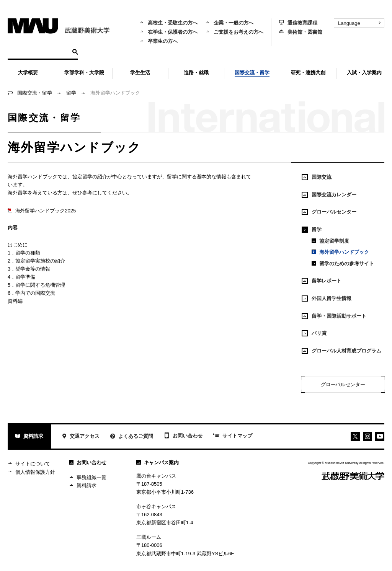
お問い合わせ (183, 436)
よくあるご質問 (132, 437)
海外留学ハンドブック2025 (42, 211)
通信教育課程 (298, 23)
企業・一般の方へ (229, 23)
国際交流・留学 (35, 93)
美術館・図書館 (301, 32)
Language (361, 23)
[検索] (39, 51)
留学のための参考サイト (343, 263)
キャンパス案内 (158, 463)
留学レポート (322, 281)
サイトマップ (233, 436)
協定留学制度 (330, 241)
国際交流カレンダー (329, 195)
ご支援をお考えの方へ (234, 32)
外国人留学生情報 (327, 299)
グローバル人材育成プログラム (341, 351)
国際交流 (317, 177)
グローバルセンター (329, 212)
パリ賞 (314, 333)
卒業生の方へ (158, 41)
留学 (71, 93)
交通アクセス (81, 437)
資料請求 (29, 437)
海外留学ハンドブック (340, 252)
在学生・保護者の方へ (168, 32)
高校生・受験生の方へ (168, 23)
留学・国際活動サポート (334, 316)
